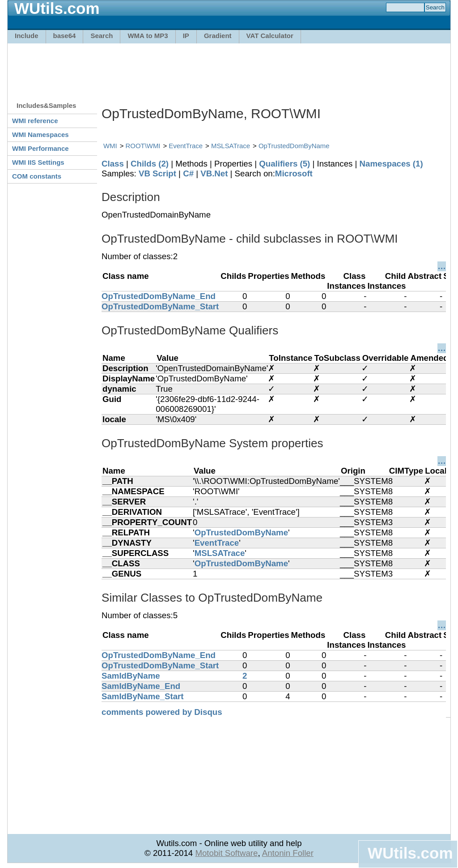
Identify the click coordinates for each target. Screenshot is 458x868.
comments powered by (162, 712)
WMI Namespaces (40, 135)
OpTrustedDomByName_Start (160, 306)
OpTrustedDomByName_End (159, 296)
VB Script (157, 173)
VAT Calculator (270, 36)
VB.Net (214, 173)
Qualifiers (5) (284, 164)
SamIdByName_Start (143, 696)
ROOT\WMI (143, 146)
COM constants (37, 176)
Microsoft (294, 173)
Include (27, 36)
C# (188, 173)
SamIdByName (131, 676)
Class (113, 164)
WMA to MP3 (148, 36)
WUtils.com (410, 853)
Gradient (218, 36)
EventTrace (186, 146)
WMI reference (35, 121)
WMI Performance (40, 148)
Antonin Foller (288, 853)
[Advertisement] (229, 68)
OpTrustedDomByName (294, 146)
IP (186, 36)
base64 (65, 36)
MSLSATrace (231, 146)
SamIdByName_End (141, 686)
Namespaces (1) (391, 164)
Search (102, 36)
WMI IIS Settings (38, 162)
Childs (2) (150, 164)
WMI (110, 146)
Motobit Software (226, 853)
